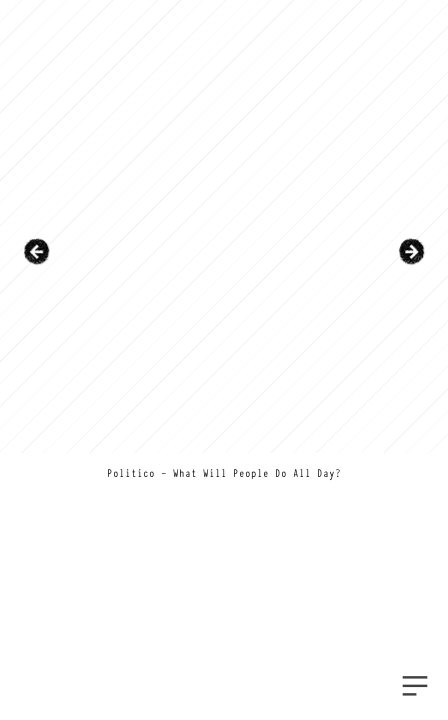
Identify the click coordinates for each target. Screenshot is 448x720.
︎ (415, 686)
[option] (224, 251)
